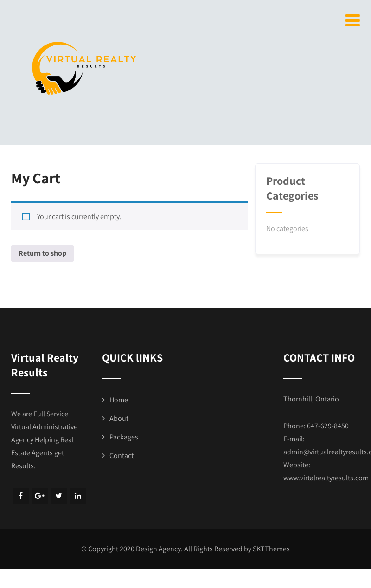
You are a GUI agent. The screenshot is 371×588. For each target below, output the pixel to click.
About (119, 418)
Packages (124, 437)
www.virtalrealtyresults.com (326, 478)
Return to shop (42, 253)
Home (119, 400)
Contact (122, 456)
